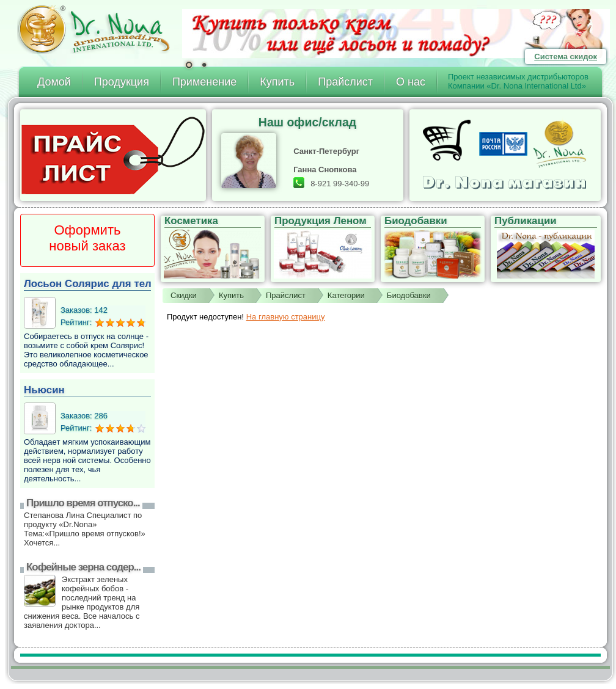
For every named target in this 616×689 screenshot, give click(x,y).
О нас (411, 82)
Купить (277, 82)
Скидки (184, 295)
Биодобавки (409, 295)
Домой (54, 82)
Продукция (122, 82)
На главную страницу (286, 317)
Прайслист (345, 82)
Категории (346, 295)
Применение (204, 82)
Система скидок (566, 57)
